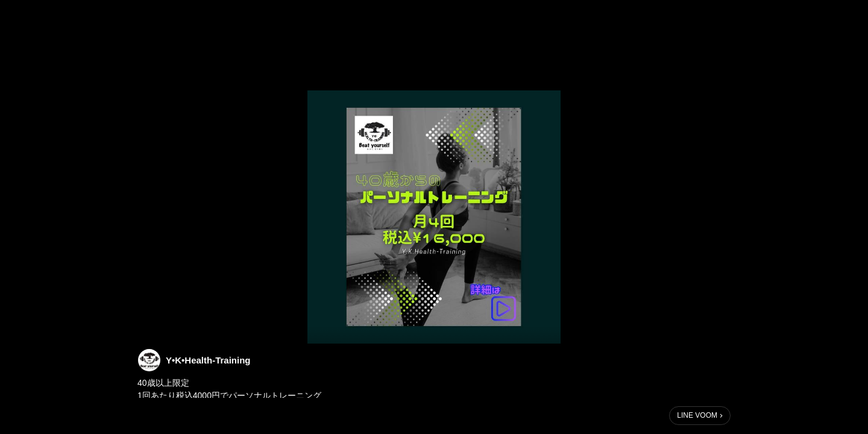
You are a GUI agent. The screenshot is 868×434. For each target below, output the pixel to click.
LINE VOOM (697, 415)
